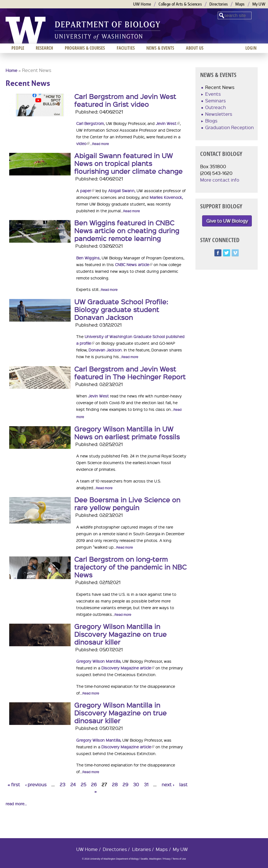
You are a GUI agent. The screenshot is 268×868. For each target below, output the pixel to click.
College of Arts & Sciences (180, 4)
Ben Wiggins (88, 258)
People (18, 48)
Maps (240, 4)
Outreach (216, 107)
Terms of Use (179, 859)
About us (195, 48)
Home (11, 70)
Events (213, 94)
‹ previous (36, 784)
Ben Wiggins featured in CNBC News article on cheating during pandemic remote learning (127, 230)
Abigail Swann (121, 191)
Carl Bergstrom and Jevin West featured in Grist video (125, 100)
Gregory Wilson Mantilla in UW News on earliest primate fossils (127, 433)
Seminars (216, 101)
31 (146, 784)
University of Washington (26, 30)
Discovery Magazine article (128, 668)
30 (136, 784)
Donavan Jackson (105, 350)
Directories (219, 4)
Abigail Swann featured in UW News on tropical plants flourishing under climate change (128, 163)
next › (168, 784)
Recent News (220, 87)
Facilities (126, 48)
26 (94, 784)
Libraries (142, 849)
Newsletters (219, 114)
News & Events (160, 48)
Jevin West (168, 123)
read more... (16, 804)
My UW (259, 4)
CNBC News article (134, 264)
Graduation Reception (229, 127)
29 (125, 784)
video (83, 143)
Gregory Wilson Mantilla (98, 661)
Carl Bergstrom (90, 123)
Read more (100, 144)
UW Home (142, 4)
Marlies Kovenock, (166, 197)
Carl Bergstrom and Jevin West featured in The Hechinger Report (130, 373)
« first (14, 784)
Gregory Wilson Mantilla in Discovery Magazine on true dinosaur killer (120, 634)
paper (87, 191)
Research (44, 48)
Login (251, 48)
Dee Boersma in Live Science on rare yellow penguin (127, 503)
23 (63, 784)
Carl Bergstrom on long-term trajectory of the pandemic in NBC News (130, 567)
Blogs (211, 121)
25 (83, 784)
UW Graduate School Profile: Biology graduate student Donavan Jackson (121, 309)
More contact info (220, 180)
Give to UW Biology (227, 221)
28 (115, 784)
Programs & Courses (85, 48)
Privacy (167, 859)
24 (73, 784)
